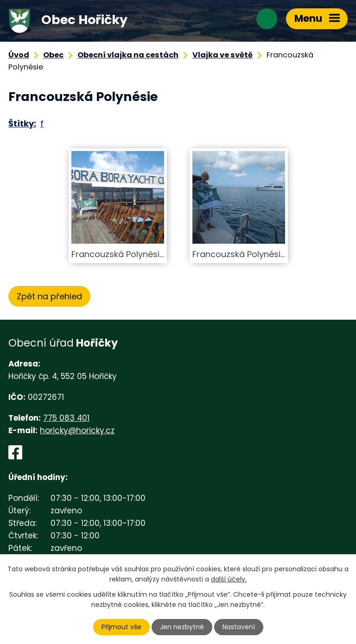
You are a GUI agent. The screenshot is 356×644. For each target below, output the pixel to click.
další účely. (229, 579)
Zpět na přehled (49, 296)
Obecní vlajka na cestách (128, 55)
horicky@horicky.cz (77, 430)
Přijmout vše (121, 627)
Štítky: (22, 123)
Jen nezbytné (182, 627)
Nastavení (239, 627)
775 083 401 (66, 418)
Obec (53, 55)
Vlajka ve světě (222, 55)
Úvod (19, 55)
